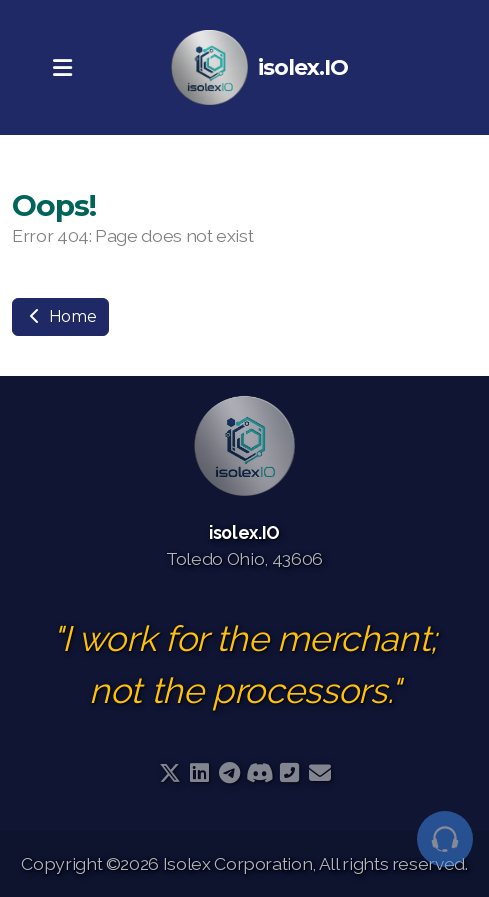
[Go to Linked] (200, 773)
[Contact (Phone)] (290, 773)
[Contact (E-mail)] (320, 773)
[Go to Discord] (260, 773)
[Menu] (62, 68)
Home (60, 316)
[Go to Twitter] (170, 773)
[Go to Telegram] (230, 773)
